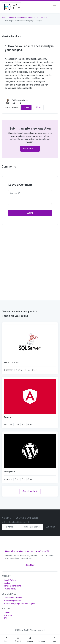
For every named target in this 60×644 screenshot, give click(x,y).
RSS (6, 618)
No (38, 107)
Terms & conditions (12, 586)
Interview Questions (12, 601)
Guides (7, 583)
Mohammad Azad (21, 100)
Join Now (30, 565)
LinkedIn (7, 613)
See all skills (30, 491)
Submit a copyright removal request (20, 604)
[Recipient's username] (12, 527)
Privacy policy (10, 589)
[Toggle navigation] (55, 7)
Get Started (30, 149)
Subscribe (51, 527)
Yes (26, 107)
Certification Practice (13, 598)
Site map (8, 616)
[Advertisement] (30, 261)
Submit (30, 213)
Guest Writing (10, 580)
